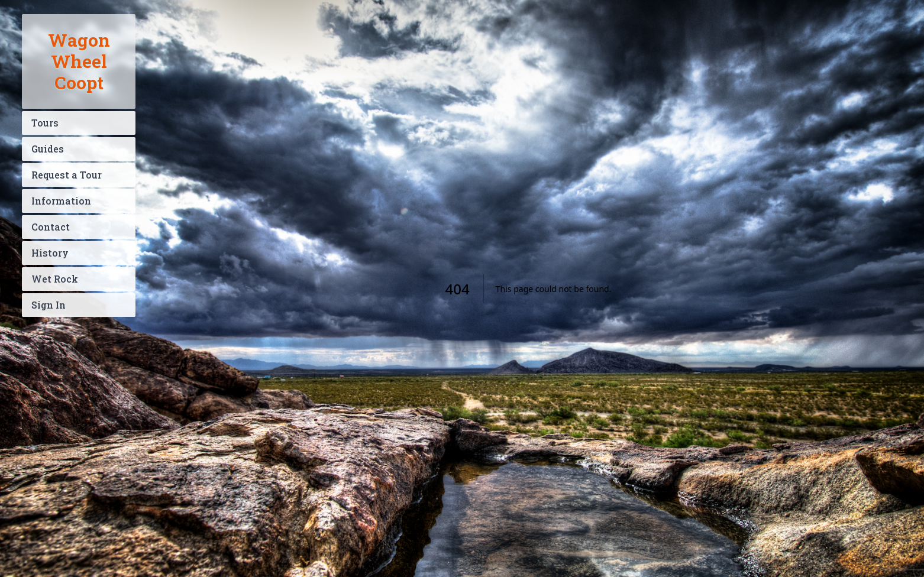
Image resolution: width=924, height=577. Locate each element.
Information (61, 201)
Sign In (49, 305)
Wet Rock (55, 279)
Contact (51, 227)
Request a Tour (67, 175)
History (50, 253)
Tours (45, 123)
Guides (48, 149)
